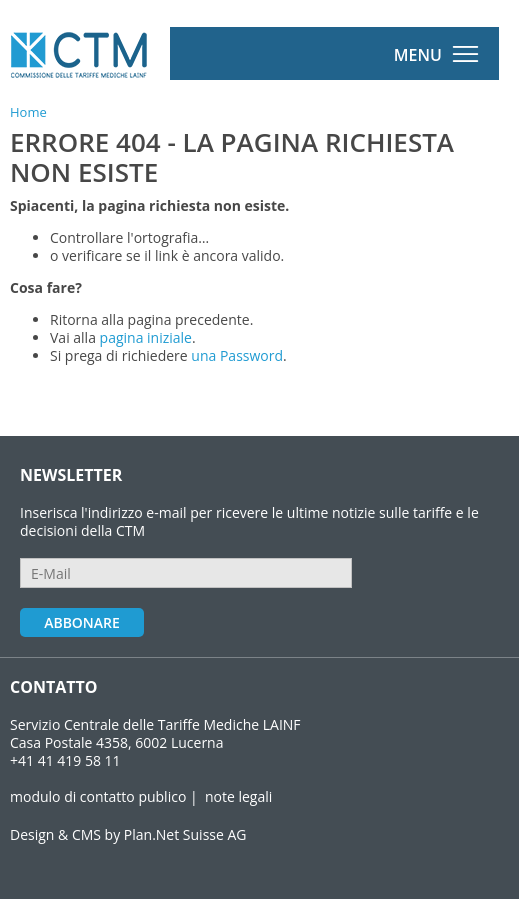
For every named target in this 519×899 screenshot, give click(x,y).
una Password (237, 355)
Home (28, 112)
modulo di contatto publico (98, 796)
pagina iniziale (146, 337)
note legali (238, 796)
